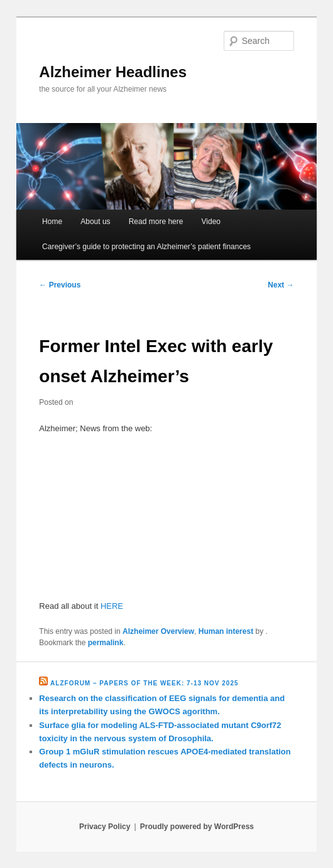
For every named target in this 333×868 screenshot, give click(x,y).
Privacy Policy (105, 827)
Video (211, 222)
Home (52, 222)
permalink (106, 643)
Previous (60, 285)
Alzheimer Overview (158, 631)
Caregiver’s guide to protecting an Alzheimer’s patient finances (146, 247)
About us (95, 222)
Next (281, 285)
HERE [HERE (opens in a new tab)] (112, 606)
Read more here (156, 222)
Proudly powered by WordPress (197, 827)
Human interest (226, 631)
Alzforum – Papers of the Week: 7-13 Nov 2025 (144, 683)
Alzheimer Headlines (113, 72)
